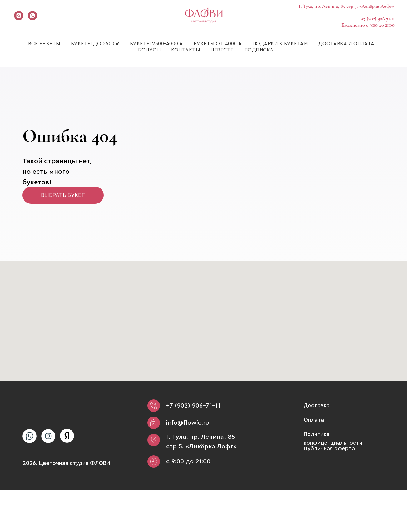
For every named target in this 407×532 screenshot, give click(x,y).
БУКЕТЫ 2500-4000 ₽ (156, 44)
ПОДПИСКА (259, 50)
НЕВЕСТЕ (222, 50)
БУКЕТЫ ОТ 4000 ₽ (218, 44)
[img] (30, 436)
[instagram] (19, 16)
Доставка (317, 405)
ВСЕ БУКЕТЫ (44, 44)
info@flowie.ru (188, 423)
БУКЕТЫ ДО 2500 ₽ (95, 44)
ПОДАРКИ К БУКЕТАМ (280, 44)
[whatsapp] (32, 16)
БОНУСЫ (149, 50)
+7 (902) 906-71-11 (193, 406)
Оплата (314, 420)
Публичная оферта (329, 448)
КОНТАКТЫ (186, 50)
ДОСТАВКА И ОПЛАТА (346, 44)
